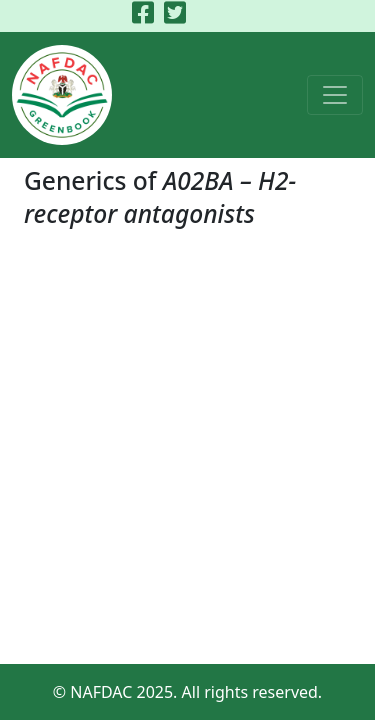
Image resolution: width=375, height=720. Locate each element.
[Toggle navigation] (335, 95)
